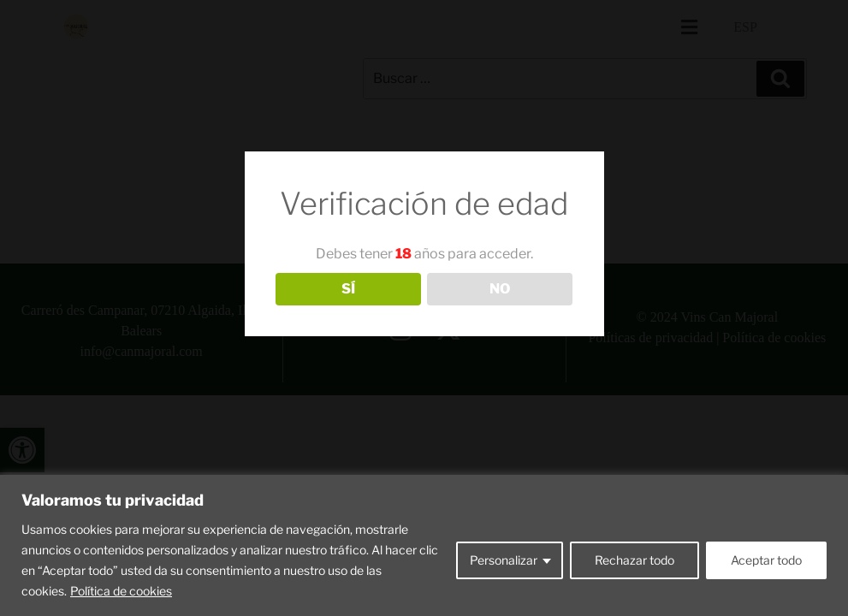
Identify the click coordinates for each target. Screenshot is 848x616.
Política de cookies (121, 591)
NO (500, 289)
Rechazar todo (635, 560)
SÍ (348, 289)
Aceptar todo (766, 560)
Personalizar (504, 560)
